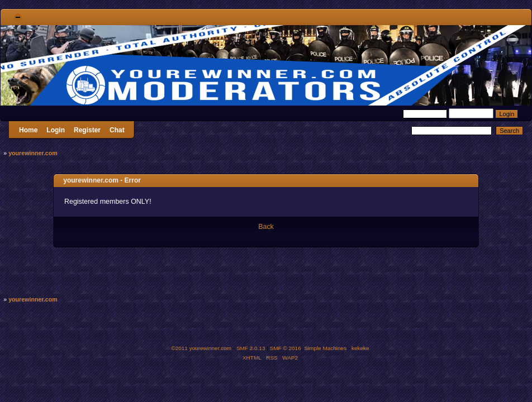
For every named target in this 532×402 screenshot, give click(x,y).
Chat (117, 130)
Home (28, 130)
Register (87, 130)
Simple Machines (325, 348)
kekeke (360, 348)
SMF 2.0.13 (251, 348)
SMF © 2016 (286, 348)
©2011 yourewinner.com (201, 348)
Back (266, 227)
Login (56, 130)
